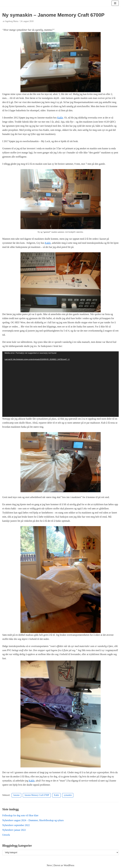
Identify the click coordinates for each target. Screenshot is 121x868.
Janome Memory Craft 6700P (37, 795)
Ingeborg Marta (12, 21)
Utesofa (6, 835)
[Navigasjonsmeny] (115, 3)
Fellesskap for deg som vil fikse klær (20, 815)
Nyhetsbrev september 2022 (16, 825)
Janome (16, 795)
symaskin (68, 795)
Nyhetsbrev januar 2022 (14, 830)
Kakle (60, 118)
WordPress (69, 865)
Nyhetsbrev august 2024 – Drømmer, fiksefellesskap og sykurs (33, 820)
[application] (61, 384)
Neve (49, 865)
